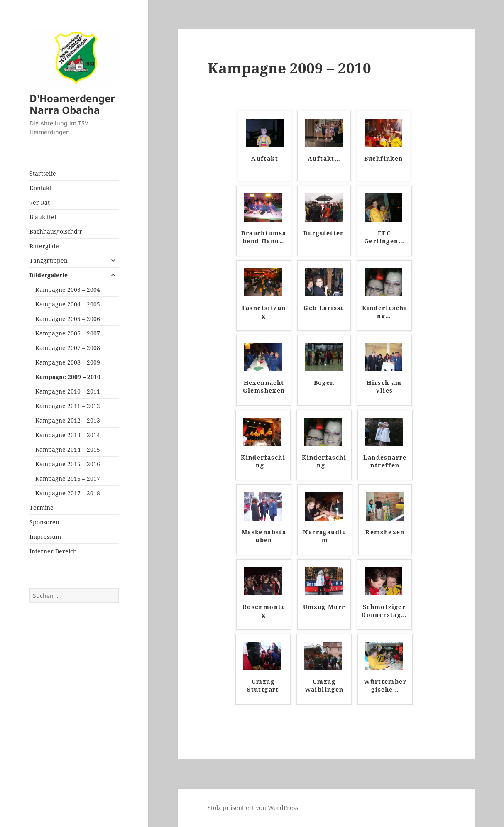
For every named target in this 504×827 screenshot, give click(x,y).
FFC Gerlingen (384, 237)
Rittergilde (44, 246)
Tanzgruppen (49, 261)
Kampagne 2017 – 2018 (68, 493)
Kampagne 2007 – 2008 (68, 348)
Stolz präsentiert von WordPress (253, 808)
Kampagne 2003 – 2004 (68, 290)
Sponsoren (44, 522)
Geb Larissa (324, 308)
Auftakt (265, 158)
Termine (42, 508)
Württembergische (385, 686)
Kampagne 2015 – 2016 (68, 464)
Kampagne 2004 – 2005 (68, 304)
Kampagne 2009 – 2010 (68, 377)
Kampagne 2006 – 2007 (68, 333)
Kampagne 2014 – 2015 (68, 449)
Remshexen (385, 532)
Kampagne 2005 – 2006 (68, 319)
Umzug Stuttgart (263, 686)
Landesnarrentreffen (385, 461)
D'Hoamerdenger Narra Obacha (72, 104)
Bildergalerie (49, 275)
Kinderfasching (384, 312)
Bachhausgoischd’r (56, 231)
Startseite (43, 173)
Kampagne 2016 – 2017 (68, 478)
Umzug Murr (324, 607)
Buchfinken (384, 158)
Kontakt (40, 188)
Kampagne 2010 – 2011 (68, 391)
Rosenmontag (264, 611)
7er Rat (40, 202)
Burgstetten (324, 233)
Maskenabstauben (264, 536)
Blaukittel (43, 217)
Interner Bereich (53, 551)
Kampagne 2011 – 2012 (68, 406)
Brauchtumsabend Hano (264, 237)
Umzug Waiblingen (324, 686)
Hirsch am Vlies (384, 387)
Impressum (45, 537)
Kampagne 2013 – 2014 (68, 435)
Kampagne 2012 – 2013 (68, 420)
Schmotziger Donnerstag (384, 611)
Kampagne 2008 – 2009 (68, 362)
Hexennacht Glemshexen (264, 387)
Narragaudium (325, 536)
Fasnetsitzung (264, 312)
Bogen (324, 383)
